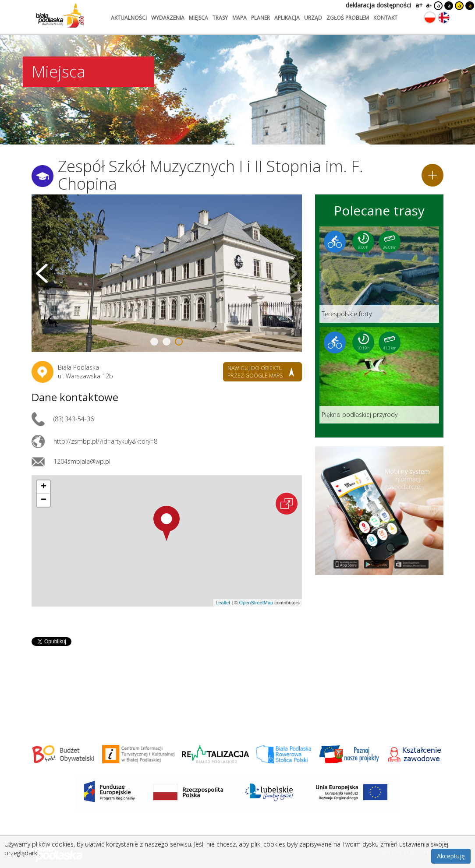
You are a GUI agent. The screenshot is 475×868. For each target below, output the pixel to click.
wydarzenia (168, 18)
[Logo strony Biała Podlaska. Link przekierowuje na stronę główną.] (60, 15)
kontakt (385, 18)
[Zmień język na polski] (430, 18)
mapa (239, 18)
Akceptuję (451, 856)
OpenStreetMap (256, 603)
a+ (418, 5)
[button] (167, 523)
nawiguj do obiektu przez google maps (255, 372)
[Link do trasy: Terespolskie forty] (379, 275)
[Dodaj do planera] (432, 175)
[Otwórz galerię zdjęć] (167, 273)
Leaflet (223, 603)
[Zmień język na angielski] (444, 18)
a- (429, 5)
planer (261, 18)
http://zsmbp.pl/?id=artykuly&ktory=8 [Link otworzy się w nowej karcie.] (105, 441)
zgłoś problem (348, 18)
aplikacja (287, 18)
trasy (220, 18)
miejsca (199, 18)
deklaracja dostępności (378, 5)
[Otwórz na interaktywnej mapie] (287, 504)
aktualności (129, 18)
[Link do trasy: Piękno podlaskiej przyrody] (379, 375)
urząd (313, 18)
